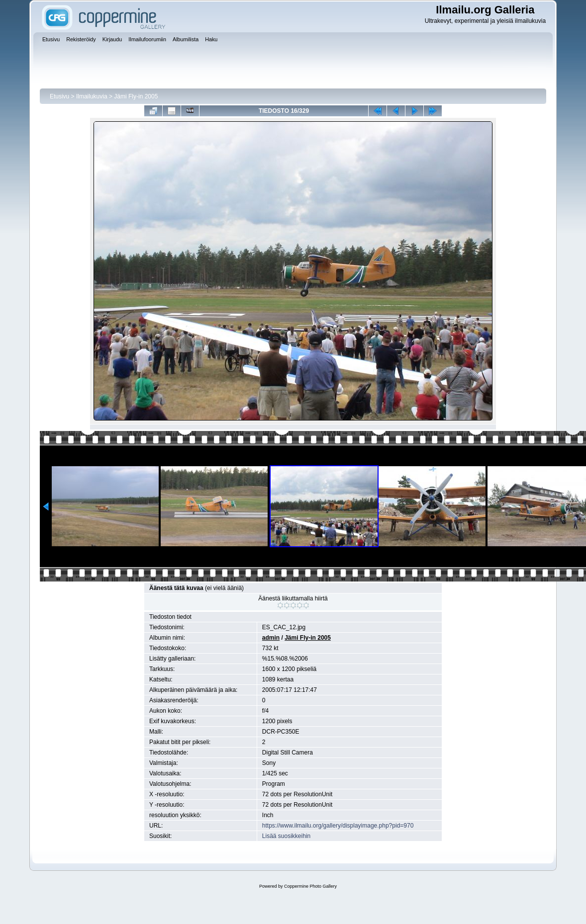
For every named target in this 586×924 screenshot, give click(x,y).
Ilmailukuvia (92, 96)
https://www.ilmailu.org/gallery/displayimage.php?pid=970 (338, 826)
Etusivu (59, 96)
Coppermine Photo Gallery (310, 886)
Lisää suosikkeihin (286, 836)
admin (271, 638)
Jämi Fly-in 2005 (136, 96)
